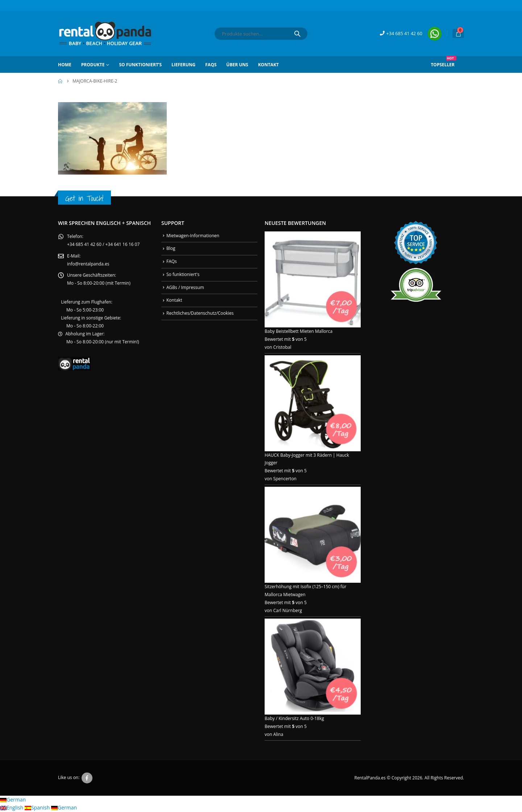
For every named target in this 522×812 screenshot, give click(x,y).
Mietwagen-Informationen (193, 236)
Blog (171, 248)
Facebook (87, 778)
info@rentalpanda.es (88, 264)
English (12, 808)
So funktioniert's (183, 274)
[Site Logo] (105, 34)
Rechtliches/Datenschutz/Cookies (200, 313)
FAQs (211, 65)
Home (65, 65)
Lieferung (183, 65)
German (13, 800)
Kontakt (268, 65)
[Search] (297, 34)
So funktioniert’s (140, 65)
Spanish (38, 808)
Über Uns (237, 65)
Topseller (444, 62)
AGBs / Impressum (185, 287)
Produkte (93, 65)
